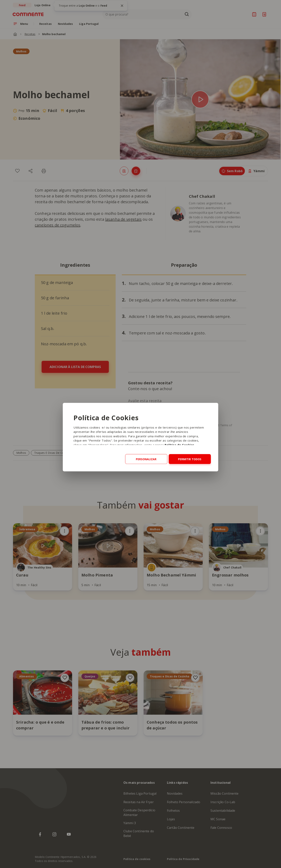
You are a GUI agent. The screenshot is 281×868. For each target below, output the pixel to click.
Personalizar (146, 459)
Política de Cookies (179, 445)
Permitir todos (190, 459)
